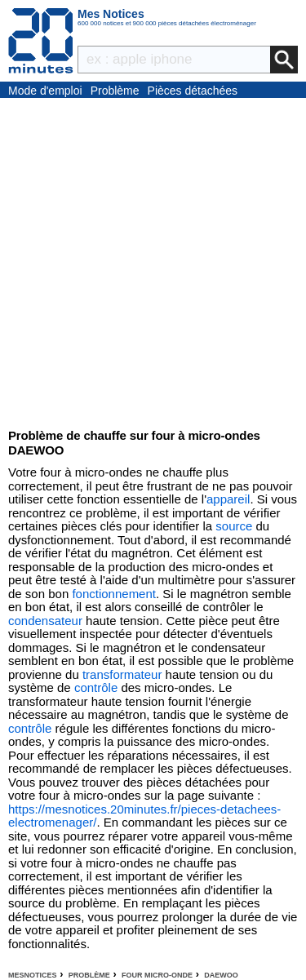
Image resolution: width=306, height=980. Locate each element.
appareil (228, 499)
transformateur (122, 674)
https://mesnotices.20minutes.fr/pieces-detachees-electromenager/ (144, 816)
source (234, 526)
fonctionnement (114, 594)
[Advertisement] (153, 259)
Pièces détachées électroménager (193, 91)
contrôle (96, 687)
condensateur (45, 621)
